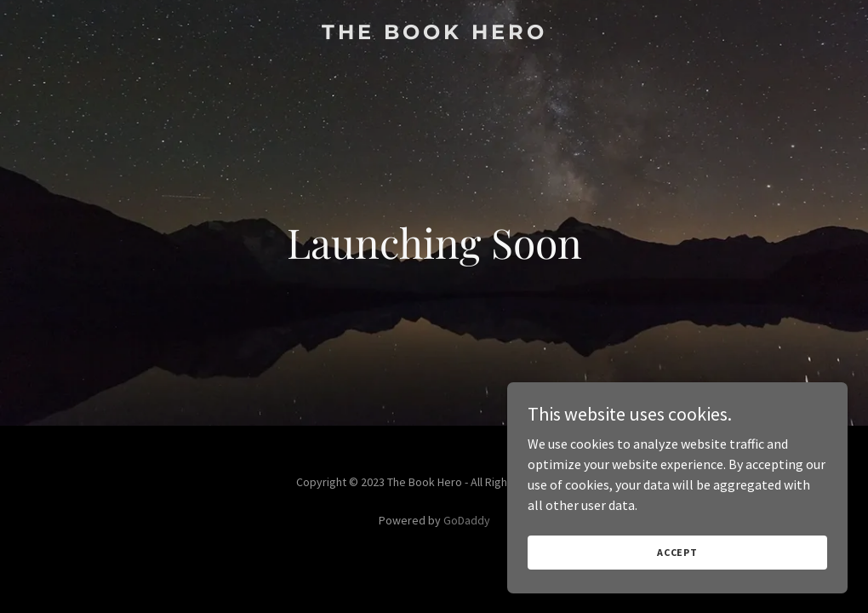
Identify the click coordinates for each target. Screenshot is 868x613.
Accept (677, 552)
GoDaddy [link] (467, 520)
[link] (434, 34)
